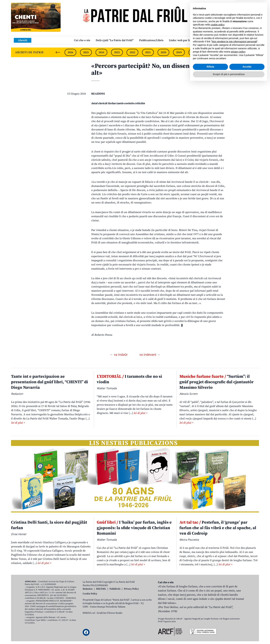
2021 (148, 52)
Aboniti (23, 40)
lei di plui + (18, 423)
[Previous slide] (58, 52)
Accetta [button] (247, 627)
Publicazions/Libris (151, 40)
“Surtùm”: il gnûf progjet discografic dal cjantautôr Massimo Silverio (217, 382)
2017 (210, 52)
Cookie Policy (90, 594)
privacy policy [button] (238, 612)
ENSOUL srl (89, 613)
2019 (179, 52)
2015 (241, 52)
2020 (163, 52)
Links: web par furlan (182, 40)
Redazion (88, 589)
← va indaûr (119, 354)
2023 (117, 52)
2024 (101, 52)
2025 (86, 52)
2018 (194, 52)
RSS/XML (101, 589)
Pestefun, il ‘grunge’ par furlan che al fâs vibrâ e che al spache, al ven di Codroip (218, 528)
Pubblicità (115, 589)
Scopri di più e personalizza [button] (229, 635)
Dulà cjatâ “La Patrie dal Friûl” (115, 40)
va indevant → (150, 354)
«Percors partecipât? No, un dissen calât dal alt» (153, 69)
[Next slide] (253, 52)
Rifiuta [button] (210, 627)
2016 (225, 52)
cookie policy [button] (218, 585)
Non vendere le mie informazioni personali (234, 602)
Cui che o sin (82, 40)
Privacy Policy (131, 589)
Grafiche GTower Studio (110, 613)
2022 (132, 52)
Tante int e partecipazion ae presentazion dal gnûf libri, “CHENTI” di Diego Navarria (50, 382)
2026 (70, 52)
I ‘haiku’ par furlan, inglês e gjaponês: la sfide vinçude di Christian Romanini (134, 528)
